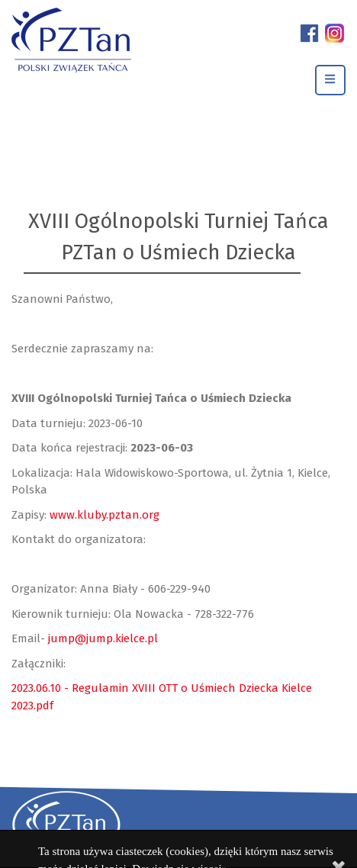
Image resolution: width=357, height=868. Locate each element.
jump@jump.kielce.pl (103, 638)
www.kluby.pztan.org (105, 515)
